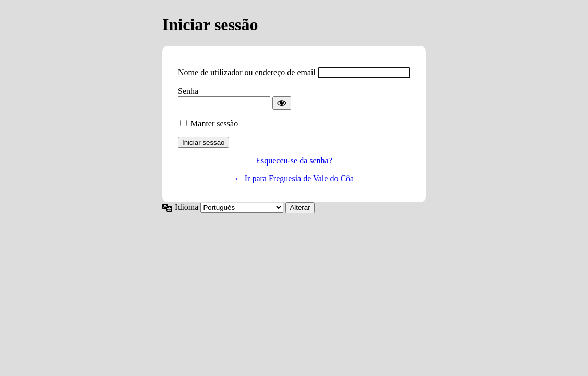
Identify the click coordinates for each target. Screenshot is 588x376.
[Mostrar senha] (282, 103)
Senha (188, 91)
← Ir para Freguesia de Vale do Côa (294, 178)
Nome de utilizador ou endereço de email (247, 72)
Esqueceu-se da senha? (294, 161)
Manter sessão (214, 124)
